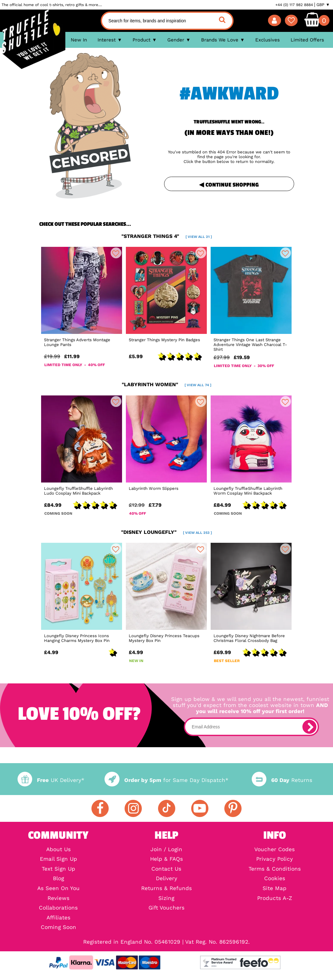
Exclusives (268, 40)
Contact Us (166, 869)
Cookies (275, 879)
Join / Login (166, 850)
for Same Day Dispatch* (166, 780)
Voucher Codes (275, 850)
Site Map (275, 889)
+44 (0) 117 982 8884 (294, 5)
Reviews (58, 899)
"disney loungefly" (166, 532)
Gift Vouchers (166, 908)
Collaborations (58, 908)
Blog (58, 879)
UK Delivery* (51, 780)
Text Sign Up (58, 869)
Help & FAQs (166, 859)
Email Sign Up (58, 859)
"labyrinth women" (166, 384)
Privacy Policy (275, 859)
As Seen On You (58, 889)
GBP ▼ (323, 5)
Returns (282, 780)
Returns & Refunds (166, 889)
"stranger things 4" (167, 236)
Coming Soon (58, 928)
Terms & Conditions (275, 869)
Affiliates (58, 918)
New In (79, 40)
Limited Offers (307, 40)
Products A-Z (275, 899)
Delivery (166, 879)
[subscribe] (309, 727)
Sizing (166, 899)
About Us (58, 850)
